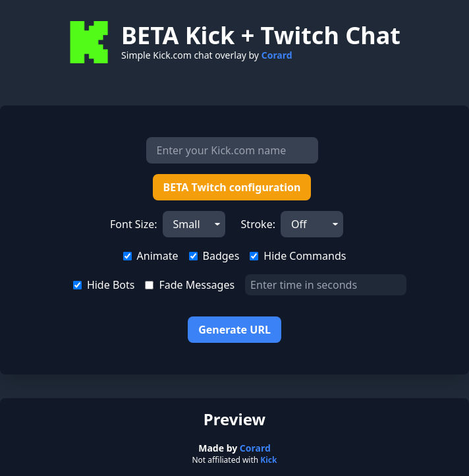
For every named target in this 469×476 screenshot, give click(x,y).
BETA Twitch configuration (232, 187)
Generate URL (234, 330)
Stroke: (258, 224)
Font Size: (134, 224)
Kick (268, 460)
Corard (277, 55)
